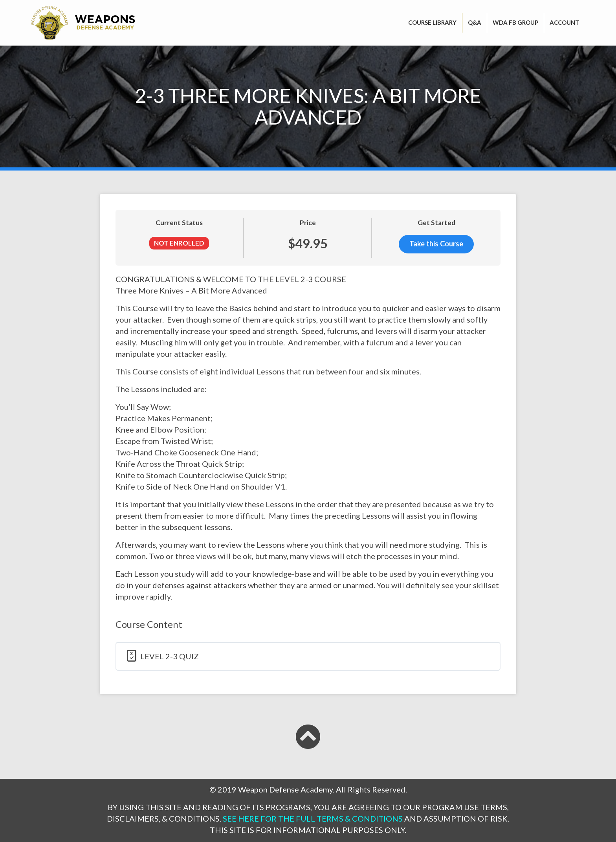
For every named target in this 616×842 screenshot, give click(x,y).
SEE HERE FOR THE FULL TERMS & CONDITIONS (313, 818)
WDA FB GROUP (515, 22)
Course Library (432, 22)
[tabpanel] (308, 438)
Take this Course (436, 244)
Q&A (475, 22)
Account (565, 22)
